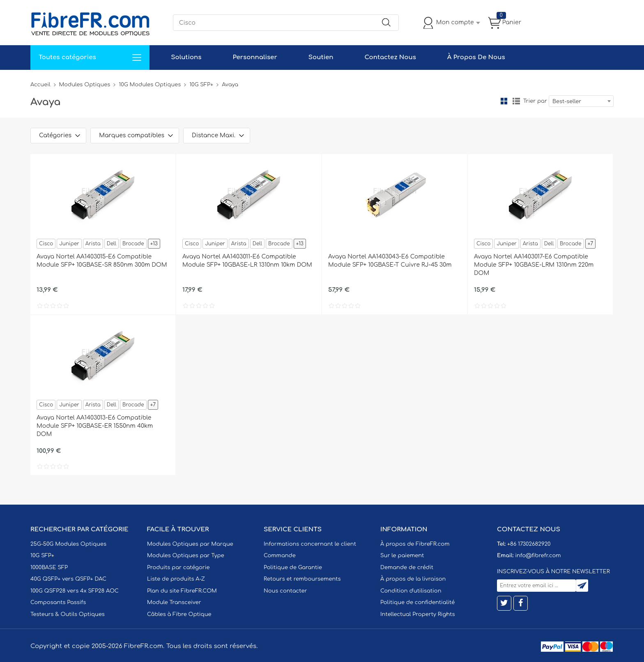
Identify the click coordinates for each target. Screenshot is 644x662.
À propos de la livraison (413, 579)
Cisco (46, 244)
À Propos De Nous (476, 57)
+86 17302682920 (529, 544)
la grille (504, 101)
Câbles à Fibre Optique (179, 614)
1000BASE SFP (49, 567)
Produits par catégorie (178, 567)
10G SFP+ (201, 85)
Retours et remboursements (302, 579)
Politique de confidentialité (417, 602)
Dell (112, 244)
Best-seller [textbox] (567, 101)
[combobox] (581, 101)
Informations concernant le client (310, 544)
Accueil (40, 85)
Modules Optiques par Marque (190, 544)
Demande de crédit (407, 567)
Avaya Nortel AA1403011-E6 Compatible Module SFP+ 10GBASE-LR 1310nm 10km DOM (247, 261)
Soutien (321, 57)
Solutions (186, 57)
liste (516, 101)
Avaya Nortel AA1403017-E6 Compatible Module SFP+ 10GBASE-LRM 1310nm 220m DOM (534, 265)
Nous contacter (285, 591)
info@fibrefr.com (538, 556)
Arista (93, 244)
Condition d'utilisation (411, 591)
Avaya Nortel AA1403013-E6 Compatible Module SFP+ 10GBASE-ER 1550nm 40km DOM (95, 426)
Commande (280, 556)
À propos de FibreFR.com (415, 544)
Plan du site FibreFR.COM (182, 591)
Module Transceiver (174, 602)
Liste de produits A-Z (176, 579)
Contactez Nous (390, 57)
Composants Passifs (58, 602)
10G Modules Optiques (150, 85)
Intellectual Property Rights (417, 614)
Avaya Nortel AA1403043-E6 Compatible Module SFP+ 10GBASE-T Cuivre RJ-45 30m (390, 261)
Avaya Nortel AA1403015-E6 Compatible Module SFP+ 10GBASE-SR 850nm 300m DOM (102, 261)
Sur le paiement (402, 556)
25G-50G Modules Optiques (68, 544)
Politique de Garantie (293, 567)
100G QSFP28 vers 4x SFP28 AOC (75, 591)
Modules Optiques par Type (186, 556)
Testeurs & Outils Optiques (68, 614)
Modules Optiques (85, 85)
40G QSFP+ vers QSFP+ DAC (68, 579)
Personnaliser (255, 57)
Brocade (133, 244)
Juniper (69, 244)
